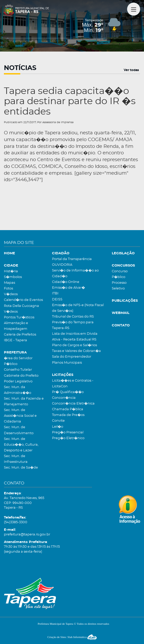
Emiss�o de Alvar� (68, 288)
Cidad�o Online (66, 282)
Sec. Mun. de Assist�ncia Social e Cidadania (20, 416)
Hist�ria (11, 271)
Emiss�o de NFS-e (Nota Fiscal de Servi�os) (78, 308)
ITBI (55, 293)
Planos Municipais (67, 363)
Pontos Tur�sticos (19, 317)
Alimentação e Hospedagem (16, 326)
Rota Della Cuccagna (21, 306)
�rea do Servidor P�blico (18, 361)
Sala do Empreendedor (72, 357)
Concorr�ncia (64, 398)
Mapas (9, 283)
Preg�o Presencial (68, 433)
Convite (58, 421)
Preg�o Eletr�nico (68, 438)
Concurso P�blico (120, 274)
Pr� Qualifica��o (68, 392)
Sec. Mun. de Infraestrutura (16, 459)
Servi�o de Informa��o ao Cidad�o (75, 273)
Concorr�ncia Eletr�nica (73, 404)
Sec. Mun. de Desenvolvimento (19, 430)
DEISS (57, 299)
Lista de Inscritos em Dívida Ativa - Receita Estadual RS (75, 337)
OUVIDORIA (62, 265)
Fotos (8, 289)
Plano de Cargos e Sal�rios (74, 345)
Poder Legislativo (18, 381)
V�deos (11, 294)
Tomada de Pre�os (68, 415)
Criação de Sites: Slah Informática (72, 637)
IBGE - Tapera (15, 340)
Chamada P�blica (68, 409)
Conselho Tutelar (18, 370)
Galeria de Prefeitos (20, 335)
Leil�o (58, 427)
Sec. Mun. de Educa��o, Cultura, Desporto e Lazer (21, 445)
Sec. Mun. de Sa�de (21, 468)
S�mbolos (13, 277)
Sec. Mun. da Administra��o (18, 390)
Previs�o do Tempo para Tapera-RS (73, 325)
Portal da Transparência (72, 259)
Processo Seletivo (119, 286)
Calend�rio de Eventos (23, 300)
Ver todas (131, 70)
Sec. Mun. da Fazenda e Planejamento (24, 402)
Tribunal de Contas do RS (73, 317)
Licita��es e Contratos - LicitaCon (73, 384)
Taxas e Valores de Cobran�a (76, 351)
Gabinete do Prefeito (21, 376)
